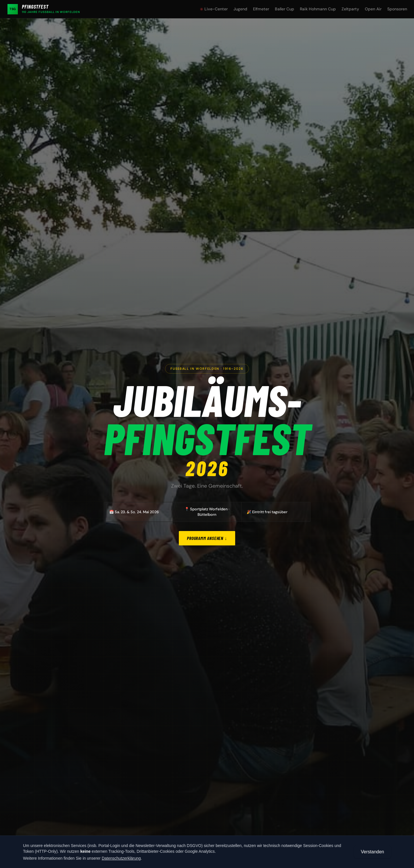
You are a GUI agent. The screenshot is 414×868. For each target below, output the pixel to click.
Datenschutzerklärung (121, 858)
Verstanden (372, 852)
